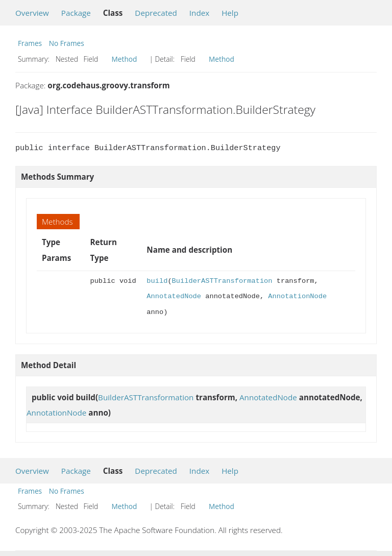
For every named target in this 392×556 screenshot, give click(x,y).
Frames (30, 43)
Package (76, 13)
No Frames (67, 43)
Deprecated (156, 13)
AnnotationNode (297, 296)
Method (125, 59)
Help (230, 13)
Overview (32, 13)
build (157, 281)
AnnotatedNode (174, 296)
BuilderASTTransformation (222, 281)
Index (199, 13)
